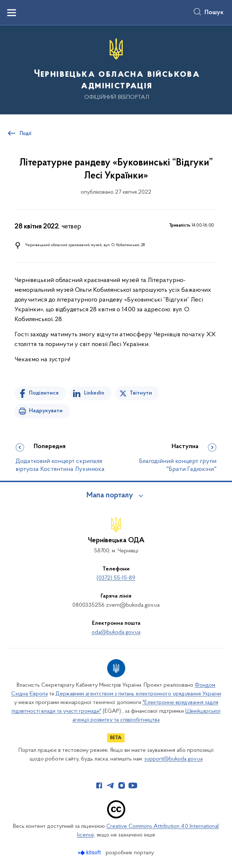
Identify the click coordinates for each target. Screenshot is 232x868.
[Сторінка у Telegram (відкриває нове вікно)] (110, 785)
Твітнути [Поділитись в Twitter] (141, 393)
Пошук (214, 13)
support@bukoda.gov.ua (174, 759)
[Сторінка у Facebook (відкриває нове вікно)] (99, 785)
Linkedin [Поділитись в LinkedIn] (94, 393)
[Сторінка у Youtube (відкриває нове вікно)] (133, 785)
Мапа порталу (110, 496)
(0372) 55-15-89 (116, 578)
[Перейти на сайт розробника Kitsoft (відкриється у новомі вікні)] (90, 853)
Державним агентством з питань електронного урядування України (138, 694)
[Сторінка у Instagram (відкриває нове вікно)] (122, 785)
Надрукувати (46, 411)
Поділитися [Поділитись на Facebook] (44, 393)
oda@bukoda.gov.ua (116, 632)
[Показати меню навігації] (12, 13)
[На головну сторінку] (116, 69)
